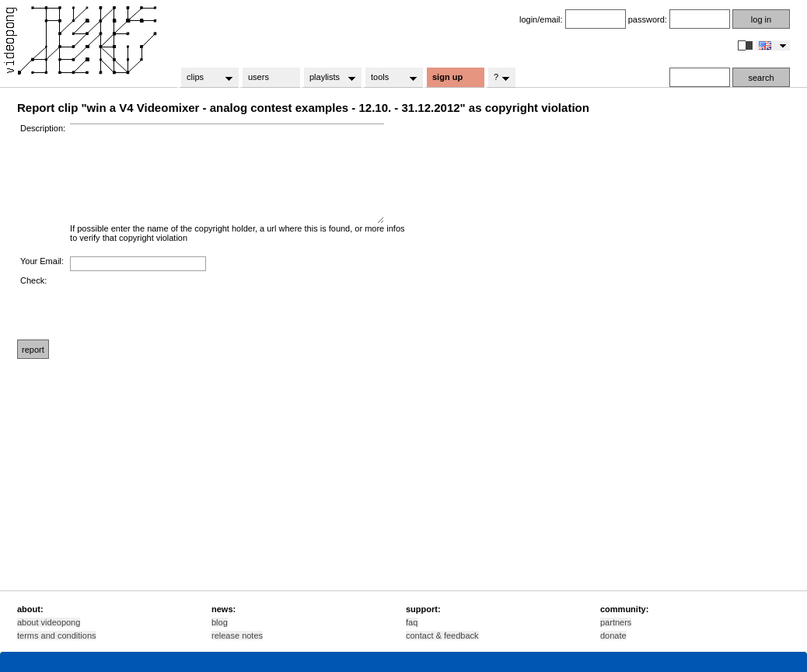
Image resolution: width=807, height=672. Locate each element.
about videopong (49, 622)
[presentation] (188, 306)
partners (616, 622)
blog (220, 622)
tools (389, 78)
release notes (237, 635)
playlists (328, 78)
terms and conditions (57, 635)
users (259, 77)
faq (412, 622)
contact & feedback (442, 635)
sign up (447, 77)
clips (205, 78)
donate (613, 635)
